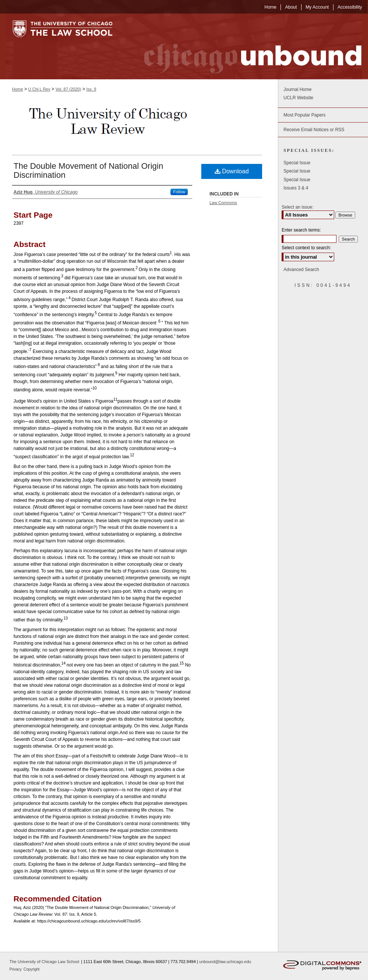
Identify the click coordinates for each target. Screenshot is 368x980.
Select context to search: (306, 248)
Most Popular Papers (305, 115)
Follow (179, 192)
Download (232, 171)
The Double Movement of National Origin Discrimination (88, 170)
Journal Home (298, 89)
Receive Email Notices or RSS (314, 130)
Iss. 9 (91, 89)
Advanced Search (301, 270)
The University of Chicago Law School (44, 962)
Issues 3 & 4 (296, 188)
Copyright (32, 969)
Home (17, 89)
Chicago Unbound (246, 46)
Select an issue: (298, 207)
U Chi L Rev (39, 89)
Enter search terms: (301, 230)
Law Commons (223, 203)
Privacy (16, 969)
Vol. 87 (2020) (69, 89)
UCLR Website (298, 98)
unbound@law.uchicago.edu (225, 962)
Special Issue (297, 163)
